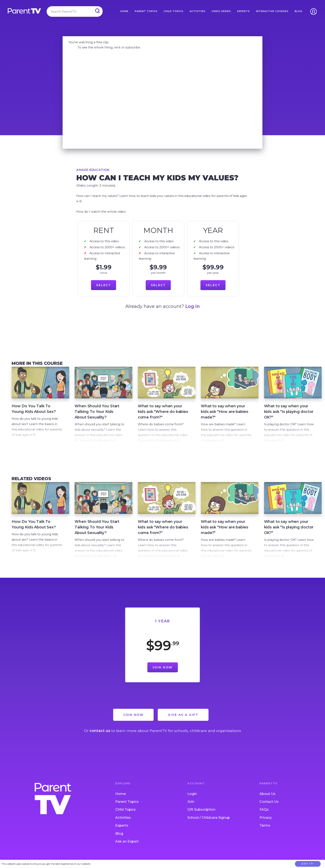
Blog (299, 11)
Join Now (163, 673)
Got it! (308, 864)
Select (104, 285)
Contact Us (269, 808)
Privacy (266, 824)
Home (124, 11)
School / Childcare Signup (209, 824)
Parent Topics (146, 11)
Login (192, 800)
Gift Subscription (201, 816)
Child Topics (174, 11)
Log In (193, 306)
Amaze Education (93, 170)
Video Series (221, 11)
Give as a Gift (183, 721)
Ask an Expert (127, 847)
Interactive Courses (272, 11)
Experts (243, 11)
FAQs (264, 816)
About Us (267, 800)
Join (191, 808)
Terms (265, 831)
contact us (100, 737)
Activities (198, 11)
